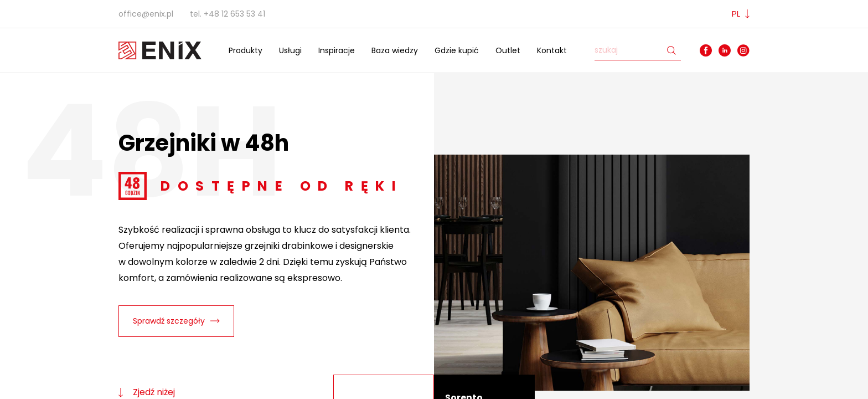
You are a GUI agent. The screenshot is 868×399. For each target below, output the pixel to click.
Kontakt (552, 50)
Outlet (508, 50)
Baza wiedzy (395, 50)
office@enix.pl (146, 14)
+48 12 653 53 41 (234, 14)
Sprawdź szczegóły (176, 321)
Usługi (290, 50)
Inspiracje (337, 50)
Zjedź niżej (147, 392)
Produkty (246, 50)
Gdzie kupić (457, 50)
